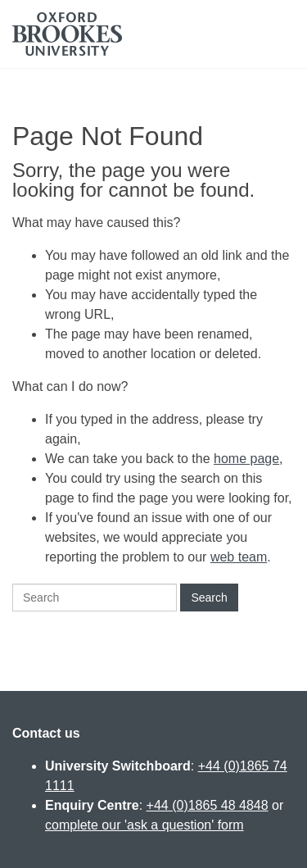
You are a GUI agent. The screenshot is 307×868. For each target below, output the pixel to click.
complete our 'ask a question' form (144, 825)
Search (209, 598)
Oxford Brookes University (67, 34)
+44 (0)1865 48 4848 (208, 805)
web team (239, 557)
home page (246, 459)
